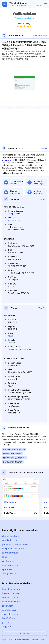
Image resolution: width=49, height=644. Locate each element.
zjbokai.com (8, 561)
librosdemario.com (11, 589)
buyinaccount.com (11, 593)
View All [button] (43, 148)
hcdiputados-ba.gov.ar (13, 549)
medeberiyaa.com (11, 602)
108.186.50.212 (14, 220)
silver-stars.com (10, 614)
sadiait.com (8, 606)
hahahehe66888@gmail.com (21, 349)
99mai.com (10, 502)
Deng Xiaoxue (14, 214)
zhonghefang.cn (10, 553)
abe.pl (5, 557)
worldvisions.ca (10, 540)
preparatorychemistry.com (15, 544)
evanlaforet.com (10, 565)
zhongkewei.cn (10, 574)
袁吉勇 (11, 336)
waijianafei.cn (8, 160)
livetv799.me (8, 618)
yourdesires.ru (9, 610)
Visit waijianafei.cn (24, 18)
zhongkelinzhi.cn (10, 536)
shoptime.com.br (10, 597)
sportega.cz (8, 569)
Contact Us (24, 633)
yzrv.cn (6, 622)
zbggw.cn (7, 627)
